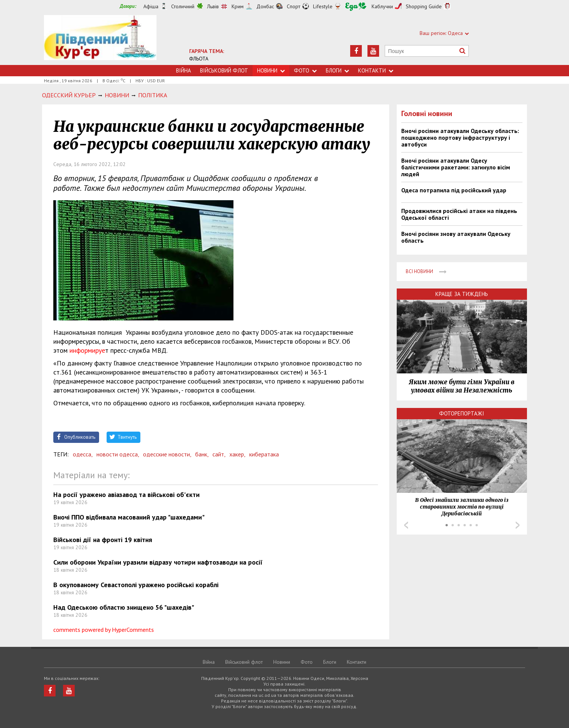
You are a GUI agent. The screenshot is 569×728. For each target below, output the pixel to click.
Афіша (151, 6)
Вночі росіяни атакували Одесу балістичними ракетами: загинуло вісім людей (456, 167)
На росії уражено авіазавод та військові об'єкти (126, 495)
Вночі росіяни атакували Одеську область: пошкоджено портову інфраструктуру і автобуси (460, 137)
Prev (406, 525)
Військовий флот (224, 70)
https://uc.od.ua (100, 40)
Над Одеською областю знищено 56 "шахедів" (124, 607)
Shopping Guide (424, 6)
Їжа (356, 7)
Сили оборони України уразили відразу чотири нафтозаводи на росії (158, 562)
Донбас (265, 6)
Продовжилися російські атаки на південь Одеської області (459, 214)
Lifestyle (323, 6)
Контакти (376, 70)
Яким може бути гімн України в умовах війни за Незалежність (462, 386)
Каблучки (382, 6)
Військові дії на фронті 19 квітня (103, 540)
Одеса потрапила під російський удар (454, 190)
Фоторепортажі (462, 413)
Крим (238, 6)
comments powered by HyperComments (104, 630)
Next (518, 525)
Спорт (294, 6)
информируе (87, 350)
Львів (213, 6)
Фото (305, 70)
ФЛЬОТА (199, 59)
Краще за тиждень (462, 294)
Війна (184, 70)
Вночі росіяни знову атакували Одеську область (456, 237)
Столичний (183, 6)
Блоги (337, 70)
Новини (271, 70)
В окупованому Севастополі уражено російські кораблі (136, 585)
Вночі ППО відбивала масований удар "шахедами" (129, 517)
